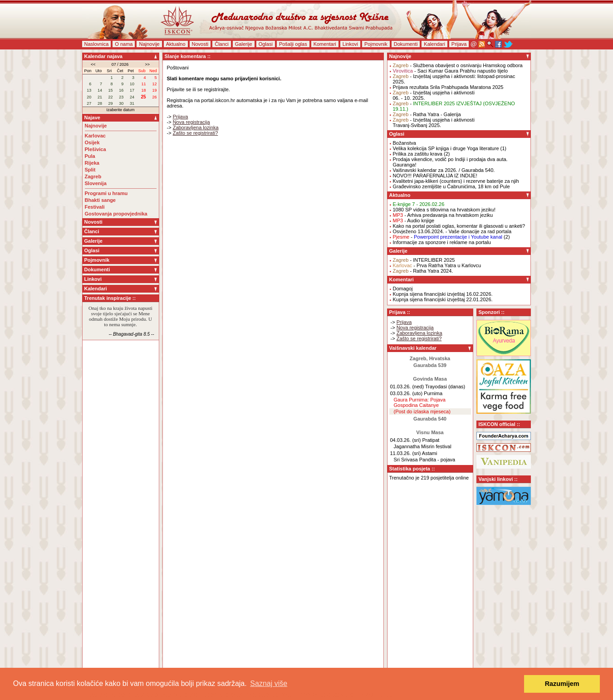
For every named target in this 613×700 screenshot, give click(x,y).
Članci (222, 44)
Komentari (325, 44)
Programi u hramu (106, 193)
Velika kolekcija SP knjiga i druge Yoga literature (446, 148)
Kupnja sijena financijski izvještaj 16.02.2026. (443, 294)
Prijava (459, 44)
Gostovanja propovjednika (116, 214)
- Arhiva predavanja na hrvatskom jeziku (443, 215)
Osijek (92, 142)
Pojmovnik (376, 44)
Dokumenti (406, 44)
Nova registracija (191, 122)
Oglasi (266, 44)
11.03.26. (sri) (406, 453)
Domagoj (403, 289)
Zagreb (93, 176)
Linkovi (350, 44)
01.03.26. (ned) (407, 387)
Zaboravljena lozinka (196, 127)
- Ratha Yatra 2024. (423, 271)
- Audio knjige (414, 220)
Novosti (200, 44)
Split (90, 170)
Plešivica (96, 149)
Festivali (95, 207)
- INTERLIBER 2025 (424, 260)
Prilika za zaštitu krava (418, 154)
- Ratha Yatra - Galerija (427, 114)
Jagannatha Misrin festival (423, 446)
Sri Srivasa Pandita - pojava (425, 460)
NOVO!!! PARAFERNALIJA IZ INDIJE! (435, 176)
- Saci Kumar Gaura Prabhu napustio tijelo (451, 71)
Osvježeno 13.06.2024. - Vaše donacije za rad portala (452, 231)
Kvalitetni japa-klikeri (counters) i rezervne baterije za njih (456, 181)
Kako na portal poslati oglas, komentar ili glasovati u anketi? (459, 226)
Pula (90, 156)
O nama (124, 44)
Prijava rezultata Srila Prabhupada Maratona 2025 (448, 87)
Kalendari (434, 44)
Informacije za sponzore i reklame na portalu (442, 242)
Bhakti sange (100, 200)
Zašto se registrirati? (196, 133)
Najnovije (149, 44)
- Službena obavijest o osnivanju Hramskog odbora (458, 65)
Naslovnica (97, 44)
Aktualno (176, 44)
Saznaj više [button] (269, 683)
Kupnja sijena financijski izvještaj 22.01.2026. (443, 299)
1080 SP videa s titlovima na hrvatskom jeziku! (444, 210)
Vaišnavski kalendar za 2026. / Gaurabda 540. (444, 170)
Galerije (244, 44)
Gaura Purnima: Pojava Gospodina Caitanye (420, 402)
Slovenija (96, 183)
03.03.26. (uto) (407, 393)
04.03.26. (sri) (406, 440)
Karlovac (95, 136)
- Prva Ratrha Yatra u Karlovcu (437, 265)
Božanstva (405, 143)
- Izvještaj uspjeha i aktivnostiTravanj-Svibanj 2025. (434, 122)
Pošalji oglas (293, 44)
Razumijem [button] (562, 684)
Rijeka (92, 163)
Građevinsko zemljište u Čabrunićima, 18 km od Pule (451, 186)
